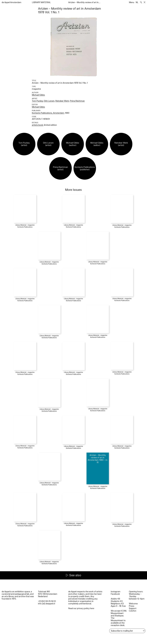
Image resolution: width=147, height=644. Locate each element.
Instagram (116, 592)
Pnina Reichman (77, 101)
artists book (37, 125)
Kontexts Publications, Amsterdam (48, 113)
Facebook (115, 594)
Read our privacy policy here (81, 608)
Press (132, 606)
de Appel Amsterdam (11, 2)
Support (133, 608)
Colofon (133, 611)
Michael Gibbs (38, 95)
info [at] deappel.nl (47, 604)
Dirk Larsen (49, 101)
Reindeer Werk (62, 101)
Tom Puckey (37, 101)
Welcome (133, 604)
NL (137, 2)
